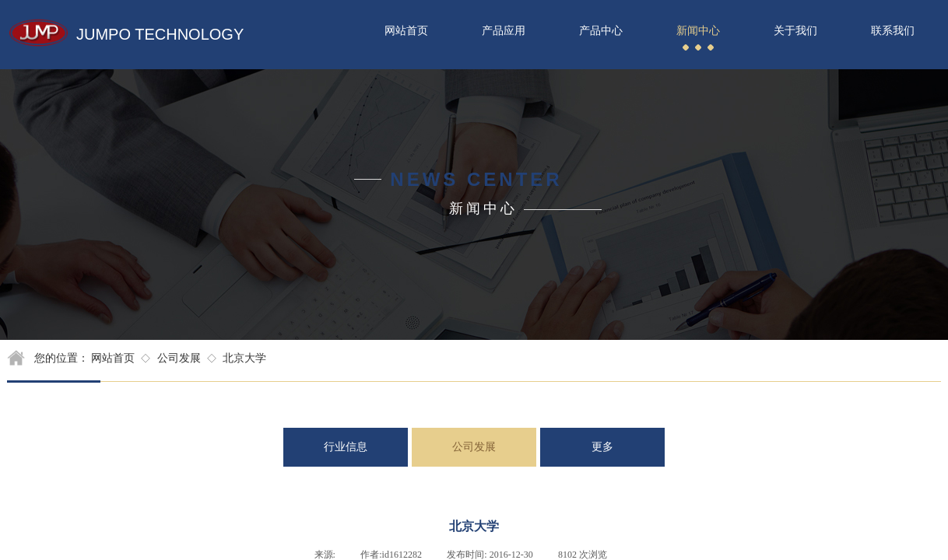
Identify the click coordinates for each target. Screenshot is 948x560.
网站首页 (113, 358)
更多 (602, 447)
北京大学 (244, 358)
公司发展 (179, 358)
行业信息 (346, 447)
